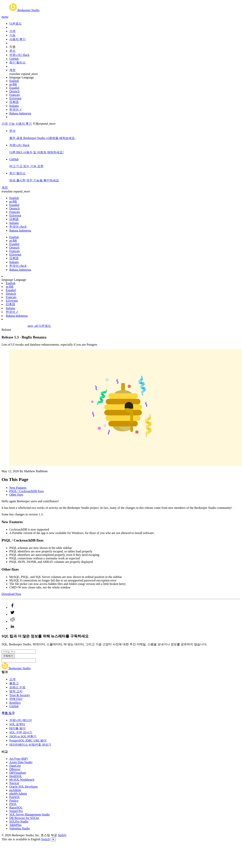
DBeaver (15, 769)
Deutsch (14, 91)
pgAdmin (15, 790)
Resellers (15, 703)
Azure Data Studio (21, 762)
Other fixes (16, 495)
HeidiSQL (16, 776)
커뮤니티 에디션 (21, 720)
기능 (12, 35)
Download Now (11, 594)
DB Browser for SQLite (24, 818)
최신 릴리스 (17, 62)
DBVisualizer (18, 773)
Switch (45, 839)
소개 (12, 679)
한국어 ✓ (16, 109)
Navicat (14, 783)
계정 (12, 70)
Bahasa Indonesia (20, 113)
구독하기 (8, 656)
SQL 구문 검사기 (21, 732)
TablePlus (15, 825)
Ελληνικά (15, 98)
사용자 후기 (17, 39)
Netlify (62, 835)
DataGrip (15, 766)
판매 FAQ (16, 699)
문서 (12, 51)
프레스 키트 (17, 687)
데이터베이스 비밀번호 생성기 (30, 745)
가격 (12, 31)
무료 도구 (8, 713)
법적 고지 (16, 691)
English (14, 81)
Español (14, 88)
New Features (18, 488)
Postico (14, 801)
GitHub (14, 59)
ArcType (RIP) (19, 759)
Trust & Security (20, 695)
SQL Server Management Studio (30, 814)
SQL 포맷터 (17, 724)
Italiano (14, 106)
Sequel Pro (16, 811)
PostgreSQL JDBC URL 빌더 (28, 741)
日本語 (14, 102)
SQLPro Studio (19, 821)
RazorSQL (16, 807)
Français (15, 95)
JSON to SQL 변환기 (23, 736)
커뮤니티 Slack (19, 55)
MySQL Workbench (22, 780)
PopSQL (15, 797)
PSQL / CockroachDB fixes (27, 491)
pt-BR (13, 84)
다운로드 (16, 24)
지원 (12, 47)
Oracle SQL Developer (24, 787)
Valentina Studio (20, 828)
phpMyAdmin (18, 794)
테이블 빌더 (17, 728)
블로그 (14, 683)
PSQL (13, 804)
